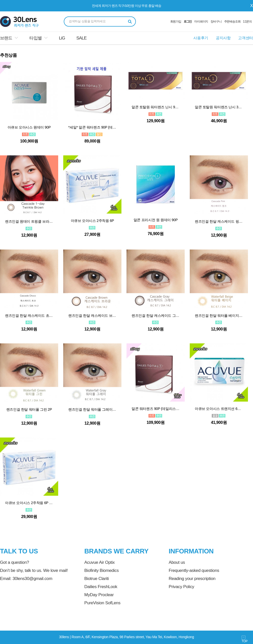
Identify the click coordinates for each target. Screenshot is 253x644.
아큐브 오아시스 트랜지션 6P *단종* (219, 409)
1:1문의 (247, 22)
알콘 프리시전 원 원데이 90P (156, 220)
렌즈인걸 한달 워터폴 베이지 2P (219, 316)
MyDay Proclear (99, 595)
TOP (245, 639)
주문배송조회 (232, 22)
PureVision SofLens (102, 603)
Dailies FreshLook (101, 587)
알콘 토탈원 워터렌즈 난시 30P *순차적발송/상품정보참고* (219, 107)
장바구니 (216, 22)
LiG (62, 38)
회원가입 (176, 22)
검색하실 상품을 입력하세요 (87, 21)
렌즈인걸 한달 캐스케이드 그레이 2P (156, 316)
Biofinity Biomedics (101, 570)
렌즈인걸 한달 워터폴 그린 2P (29, 409)
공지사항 (223, 38)
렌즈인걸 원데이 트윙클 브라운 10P (29, 221)
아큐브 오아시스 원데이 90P (29, 127)
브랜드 (6, 38)
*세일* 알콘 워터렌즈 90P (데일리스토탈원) (92, 127)
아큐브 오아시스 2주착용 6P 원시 (29, 503)
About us (177, 562)
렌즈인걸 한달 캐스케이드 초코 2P (29, 316)
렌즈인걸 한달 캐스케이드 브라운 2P (92, 316)
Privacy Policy (182, 587)
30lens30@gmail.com (32, 579)
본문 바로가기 (0, 0)
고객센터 (246, 38)
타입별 (35, 38)
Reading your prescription (192, 579)
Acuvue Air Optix (99, 562)
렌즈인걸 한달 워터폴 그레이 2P (92, 409)
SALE (81, 38)
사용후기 (201, 38)
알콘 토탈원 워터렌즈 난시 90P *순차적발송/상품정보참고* (156, 107)
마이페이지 (201, 22)
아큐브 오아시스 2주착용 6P (92, 221)
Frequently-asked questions (194, 570)
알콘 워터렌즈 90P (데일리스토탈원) (156, 409)
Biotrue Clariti (97, 579)
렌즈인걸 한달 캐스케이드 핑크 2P (219, 221)
